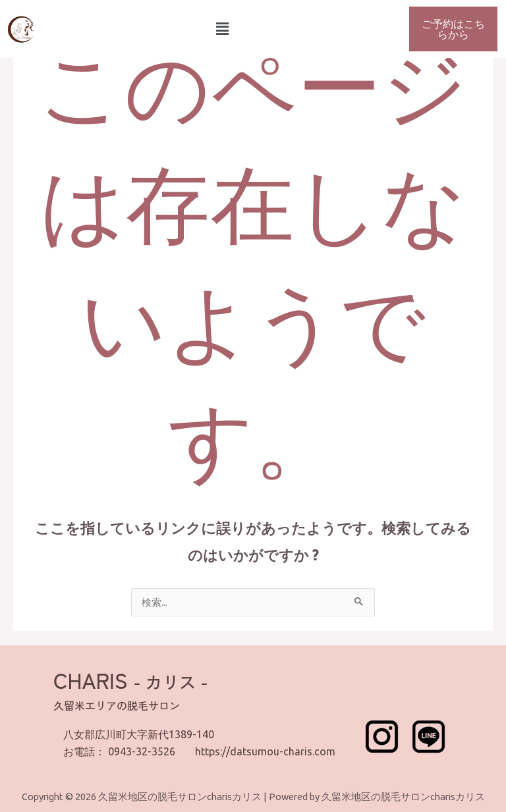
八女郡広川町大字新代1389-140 (139, 734)
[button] (222, 29)
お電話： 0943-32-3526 (119, 751)
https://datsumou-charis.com (265, 751)
